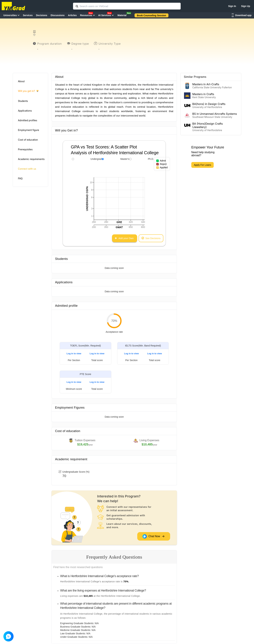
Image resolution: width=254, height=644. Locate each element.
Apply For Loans (202, 165)
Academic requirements (31, 159)
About (21, 81)
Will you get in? (28, 91)
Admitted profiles (28, 120)
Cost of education (28, 140)
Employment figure (28, 130)
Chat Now (154, 536)
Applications (25, 111)
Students (23, 101)
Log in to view (74, 354)
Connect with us (27, 169)
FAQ (20, 178)
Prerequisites (25, 149)
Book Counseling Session (152, 15)
